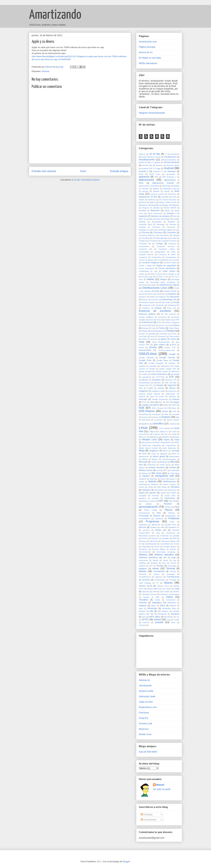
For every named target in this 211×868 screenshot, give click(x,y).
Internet (176, 399)
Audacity (165, 197)
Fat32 (153, 325)
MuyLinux (144, 729)
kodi (174, 411)
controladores (163, 260)
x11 (178, 617)
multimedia (175, 470)
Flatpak (145, 331)
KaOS (174, 405)
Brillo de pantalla (146, 219)
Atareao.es (144, 680)
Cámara (173, 224)
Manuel (160, 785)
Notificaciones (169, 482)
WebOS (173, 606)
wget (141, 608)
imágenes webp (158, 391)
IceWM (150, 388)
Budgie (167, 219)
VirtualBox (143, 600)
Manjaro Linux (150, 439)
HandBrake (143, 380)
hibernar (157, 383)
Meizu (165, 451)
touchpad (171, 574)
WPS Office (155, 617)
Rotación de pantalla (160, 538)
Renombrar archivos (147, 536)
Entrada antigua (119, 171)
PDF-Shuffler (174, 501)
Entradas (147, 814)
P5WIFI (173, 493)
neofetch (142, 479)
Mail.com (143, 437)
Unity (177, 589)
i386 (141, 388)
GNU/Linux (148, 354)
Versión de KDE (151, 597)
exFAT (177, 320)
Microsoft (143, 462)
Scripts (177, 544)
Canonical (171, 227)
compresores (144, 246)
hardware (156, 380)
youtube (159, 622)
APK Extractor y (169, 177)
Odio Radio (162, 487)
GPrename (165, 366)
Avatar (141, 200)
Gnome (153, 347)
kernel (165, 411)
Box (175, 216)
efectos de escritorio (150, 300)
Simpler (173, 549)
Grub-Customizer (159, 374)
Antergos (171, 171)
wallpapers (157, 603)
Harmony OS (171, 380)
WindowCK (162, 614)
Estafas (168, 320)
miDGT (154, 462)
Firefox (162, 328)
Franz (174, 334)
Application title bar (171, 189)
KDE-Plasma (147, 411)
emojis (176, 302)
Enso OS (171, 308)
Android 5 (143, 171)
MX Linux (157, 473)
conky (173, 252)
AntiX (141, 174)
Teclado (160, 566)
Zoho (173, 622)
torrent (156, 574)
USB (155, 592)
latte (178, 417)
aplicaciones (146, 180)
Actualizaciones (147, 160)
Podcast (171, 513)
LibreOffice (158, 424)
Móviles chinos (146, 470)
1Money (142, 154)
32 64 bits (155, 154)
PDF (161, 501)
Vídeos (169, 597)
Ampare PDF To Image (151, 168)
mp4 (158, 470)
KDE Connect (157, 408)
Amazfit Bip (147, 165)
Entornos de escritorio (155, 311)
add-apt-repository (169, 160)
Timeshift (143, 574)
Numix (141, 487)
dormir (141, 294)
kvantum (166, 417)
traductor (159, 577)
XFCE (145, 619)
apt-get (145, 191)
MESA (145, 459)
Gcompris (162, 336)
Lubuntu (157, 434)
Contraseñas (171, 257)
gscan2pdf (175, 374)
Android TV (158, 171)
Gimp (142, 342)
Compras (172, 244)
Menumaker (174, 456)
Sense (157, 547)
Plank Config (151, 510)
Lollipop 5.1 (163, 432)
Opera (142, 493)
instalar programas (160, 399)
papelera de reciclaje (149, 498)
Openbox (146, 490)
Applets (156, 189)
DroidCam (161, 294)
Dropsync (143, 297)
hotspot (142, 385)
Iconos (161, 388)
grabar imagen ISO (168, 369)
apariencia (144, 177)
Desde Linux (145, 734)
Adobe (141, 162)
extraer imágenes (172, 322)
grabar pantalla (145, 371)
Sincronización (145, 552)
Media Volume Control (148, 448)
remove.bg (171, 533)
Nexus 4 (173, 479)
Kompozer (156, 414)
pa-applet (143, 496)
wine (144, 617)
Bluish (167, 211)
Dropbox (172, 294)
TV (157, 583)
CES (177, 230)
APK (156, 177)
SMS (165, 558)
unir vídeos (167, 589)
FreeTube (143, 336)
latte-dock (146, 420)
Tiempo (173, 571)
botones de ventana (160, 216)
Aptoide (156, 191)
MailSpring (154, 437)
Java (152, 402)
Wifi (151, 611)
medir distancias (169, 448)
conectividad (144, 252)
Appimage (166, 186)
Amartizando (55, 15)
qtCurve (142, 527)
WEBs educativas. (148, 63)
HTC (151, 385)
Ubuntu (168, 583)
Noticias (45, 71)
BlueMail (142, 211)
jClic (160, 402)
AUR (174, 197)
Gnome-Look (145, 723)
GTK (172, 377)
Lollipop (152, 432)
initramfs (172, 397)
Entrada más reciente (44, 171)
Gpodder (153, 366)
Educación (174, 297)
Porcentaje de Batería (150, 516)
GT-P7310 (160, 377)
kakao (166, 405)
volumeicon (171, 600)
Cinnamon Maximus (147, 235)
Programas (152, 521)
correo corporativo (146, 268)
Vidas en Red (146, 702)
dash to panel (156, 274)
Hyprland (172, 385)
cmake (174, 238)
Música (145, 473)
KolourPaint (144, 414)
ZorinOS (142, 625)
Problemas (174, 518)
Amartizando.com (148, 42)
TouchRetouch (145, 577)
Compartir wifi (145, 244)
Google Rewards (156, 363)
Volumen (143, 603)
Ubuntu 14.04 (145, 586)
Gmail (141, 347)
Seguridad (146, 547)
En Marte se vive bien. (150, 58)
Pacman (156, 496)
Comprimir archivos (166, 246)
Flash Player (174, 328)
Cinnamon (171, 233)
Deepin (164, 279)
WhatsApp (152, 608)
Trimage (173, 580)
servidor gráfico (170, 547)
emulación (160, 305)
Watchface (171, 603)
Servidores (143, 549)
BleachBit (155, 205)
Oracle (163, 493)
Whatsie (142, 611)
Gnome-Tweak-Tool (167, 350)
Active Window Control (151, 157)
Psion (172, 522)
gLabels (173, 345)
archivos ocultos (157, 194)
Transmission (160, 580)
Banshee (142, 202)
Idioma (172, 388)
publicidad (143, 525)
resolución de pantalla (170, 536)
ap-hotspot (171, 174)
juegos (176, 402)
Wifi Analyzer (163, 611)
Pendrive (168, 504)
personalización (148, 507)
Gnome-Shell (145, 350)
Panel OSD (170, 496)
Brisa (159, 219)
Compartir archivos (169, 241)
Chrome (145, 233)
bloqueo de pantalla (151, 208)
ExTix (159, 322)
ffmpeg (145, 328)
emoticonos (147, 305)
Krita (166, 414)
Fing (153, 328)
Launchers (158, 420)
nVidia (151, 487)
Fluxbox (171, 331)
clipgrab (176, 235)
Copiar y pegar (145, 266)
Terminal (171, 568)
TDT (151, 566)
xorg (169, 620)
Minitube (164, 462)
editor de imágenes (158, 297)
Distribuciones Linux (155, 288)
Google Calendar (146, 358)
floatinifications (157, 331)
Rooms (145, 538)
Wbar (163, 606)
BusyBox (171, 222)
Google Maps (162, 360)
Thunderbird (159, 571)
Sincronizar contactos (166, 552)
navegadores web (164, 476)
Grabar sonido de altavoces (167, 371)
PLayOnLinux (144, 513)
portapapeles (171, 516)
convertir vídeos (170, 263)
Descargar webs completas (163, 282)
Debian (150, 279)
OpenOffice (159, 490)
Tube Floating (145, 583)
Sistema (143, 555)
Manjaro (176, 437)
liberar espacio (173, 420)
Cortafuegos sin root (148, 271)
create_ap (143, 274)
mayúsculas (171, 445)
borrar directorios (155, 213)
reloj (158, 533)
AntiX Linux (155, 174)
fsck (152, 336)
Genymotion (174, 336)
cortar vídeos (169, 271)
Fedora (176, 325)
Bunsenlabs (157, 222)
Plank (177, 507)
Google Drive (145, 360)
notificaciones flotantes (149, 484)
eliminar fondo (164, 302)
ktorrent (145, 417)
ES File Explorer (168, 314)
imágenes (143, 391)
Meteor (155, 459)
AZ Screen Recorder (168, 200)
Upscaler (146, 592)
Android (169, 168)
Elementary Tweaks (147, 302)
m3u (166, 434)
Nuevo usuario (169, 484)
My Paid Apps (173, 473)
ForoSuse (144, 713)
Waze (153, 606)
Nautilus (146, 476)
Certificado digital (165, 230)
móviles (173, 468)
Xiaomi (157, 619)
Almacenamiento (172, 162)
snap (173, 558)
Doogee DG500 (170, 291)
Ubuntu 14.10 (163, 586)
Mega (142, 451)
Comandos (153, 241)
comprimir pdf (145, 249)
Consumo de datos (167, 254)
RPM (174, 538)
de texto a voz (162, 277)
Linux (143, 428)
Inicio (83, 171)
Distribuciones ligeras (169, 285)
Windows (175, 614)
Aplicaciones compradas (149, 186)
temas (156, 568)
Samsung (153, 541)
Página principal (147, 47)
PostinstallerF (144, 519)
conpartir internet (146, 254)
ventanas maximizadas (170, 594)
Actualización (170, 157)
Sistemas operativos (148, 558)
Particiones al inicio (147, 501)
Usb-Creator (165, 592)
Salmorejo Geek (147, 696)
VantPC (176, 592)
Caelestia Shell (145, 224)
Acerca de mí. (146, 52)
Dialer (153, 285)
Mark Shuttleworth (163, 442)
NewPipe (153, 479)
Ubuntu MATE (153, 589)
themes (143, 571)
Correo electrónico (167, 268)
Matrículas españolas (152, 445)
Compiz (159, 244)
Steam (166, 560)
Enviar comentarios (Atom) (87, 180)
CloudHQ (145, 238)
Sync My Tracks (169, 563)
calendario (161, 224)
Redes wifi (161, 530)
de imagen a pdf (173, 274)
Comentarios (149, 820)
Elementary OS (169, 300)
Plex (159, 513)
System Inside (146, 691)
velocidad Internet (149, 594)
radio (163, 527)
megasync (154, 451)
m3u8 (174, 434)
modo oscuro (165, 465)
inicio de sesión (157, 397)
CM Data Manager (160, 238)
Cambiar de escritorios (150, 227)
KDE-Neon (172, 408)
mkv (141, 465)
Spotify (155, 560)
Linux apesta (165, 428)
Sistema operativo (164, 555)
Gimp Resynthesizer (161, 342)
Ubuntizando (145, 686)
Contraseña (156, 257)
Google (172, 354)
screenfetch (165, 544)
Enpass (158, 308)
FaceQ (144, 325)
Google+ (172, 363)
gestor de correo (169, 339)
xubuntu (146, 622)
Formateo (163, 334)
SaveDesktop (151, 544)
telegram (143, 569)
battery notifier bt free (168, 202)
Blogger (166, 205)
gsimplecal (147, 377)
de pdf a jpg (147, 277)
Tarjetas (142, 566)
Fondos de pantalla (147, 334)
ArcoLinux (172, 194)
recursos (146, 530)
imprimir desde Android (149, 394)
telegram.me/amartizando (152, 113)
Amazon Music (173, 165)
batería (152, 202)
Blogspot (176, 205)
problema (159, 519)
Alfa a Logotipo (154, 162)
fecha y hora (164, 325)
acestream (175, 154)
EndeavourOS (174, 305)
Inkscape (143, 399)
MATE (177, 442)
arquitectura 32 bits (148, 197)
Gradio (145, 374)
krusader (176, 414)
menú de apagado (159, 454)
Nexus (163, 479)
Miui (173, 462)
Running (142, 541)
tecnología (172, 566)
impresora (172, 391)
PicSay (168, 507)
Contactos (143, 257)
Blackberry (143, 205)
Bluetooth (155, 211)
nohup (141, 482)
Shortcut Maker (159, 549)
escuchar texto (155, 320)
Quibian (154, 527)
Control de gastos (146, 260)
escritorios (162, 317)
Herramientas (144, 383)
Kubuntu (155, 417)
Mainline (166, 437)
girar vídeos (159, 345)
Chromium (158, 233)
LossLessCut (144, 434)
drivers (150, 294)
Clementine (164, 235)
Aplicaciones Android (163, 183)
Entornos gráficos (147, 314)
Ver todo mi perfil (162, 789)
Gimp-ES (143, 718)
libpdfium (145, 424)
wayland (143, 606)
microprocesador (169, 459)
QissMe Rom (170, 525)
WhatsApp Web (169, 608)
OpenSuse (172, 490)
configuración (160, 252)
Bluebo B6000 (170, 208)
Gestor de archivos (149, 339)
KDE (142, 408)
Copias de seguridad (166, 266)
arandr (167, 191)
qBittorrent (156, 525)
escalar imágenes (146, 317)
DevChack (143, 285)
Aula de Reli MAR (148, 752)
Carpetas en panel (146, 230)
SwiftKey (142, 563)
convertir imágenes (151, 263)
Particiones (170, 498)
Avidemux (152, 200)
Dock (157, 291)
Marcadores (147, 442)
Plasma (169, 510)
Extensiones (147, 322)
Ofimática (175, 487)
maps (177, 440)
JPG (168, 402)
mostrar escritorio (157, 468)
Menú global (159, 456)
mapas (166, 440)
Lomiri (174, 432)
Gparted (142, 366)
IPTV (144, 402)
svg (174, 560)
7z (166, 154)
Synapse (154, 563)
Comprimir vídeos (167, 249)
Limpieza (173, 424)
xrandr (177, 620)
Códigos (142, 241)
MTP (165, 470)
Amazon (159, 165)
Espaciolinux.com (148, 707)
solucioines (143, 560)
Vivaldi (157, 600)
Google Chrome (167, 358)
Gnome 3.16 (170, 347)
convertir (176, 260)
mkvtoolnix (151, 465)
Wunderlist (169, 617)
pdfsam (149, 504)
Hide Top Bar (171, 383)
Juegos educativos (151, 405)
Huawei (160, 385)
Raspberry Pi (174, 527)
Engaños (146, 308)
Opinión (153, 493)
